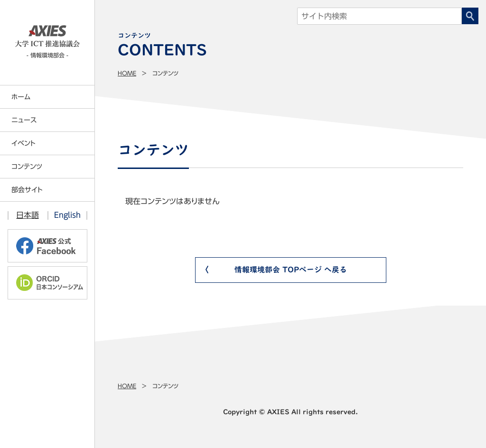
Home (127, 73)
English (67, 215)
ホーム (21, 97)
